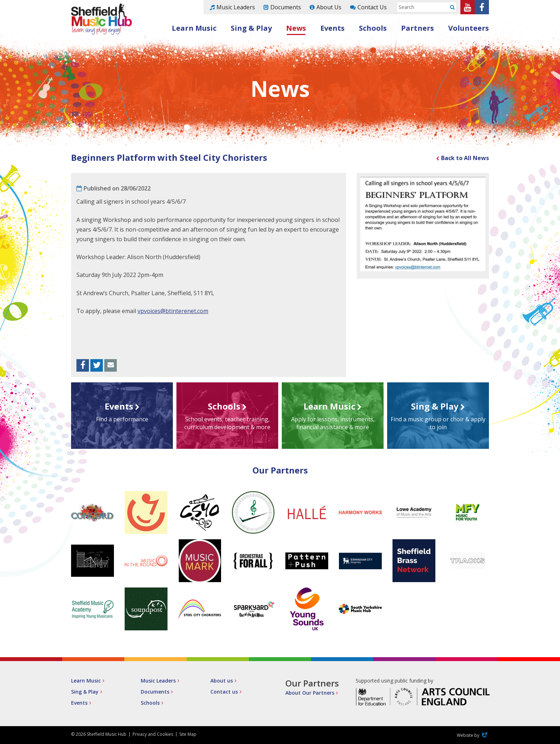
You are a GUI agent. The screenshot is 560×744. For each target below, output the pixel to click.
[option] (423, 224)
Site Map (188, 734)
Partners (417, 28)
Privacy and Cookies (153, 734)
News (296, 28)
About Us (329, 7)
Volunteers (469, 28)
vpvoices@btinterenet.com (173, 311)
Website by (473, 735)
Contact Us (372, 7)
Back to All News (465, 158)
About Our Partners (310, 693)
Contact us (224, 692)
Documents (286, 7)
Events (332, 28)
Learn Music (194, 28)
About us (222, 681)
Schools (373, 28)
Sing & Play (251, 28)
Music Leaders (236, 7)
